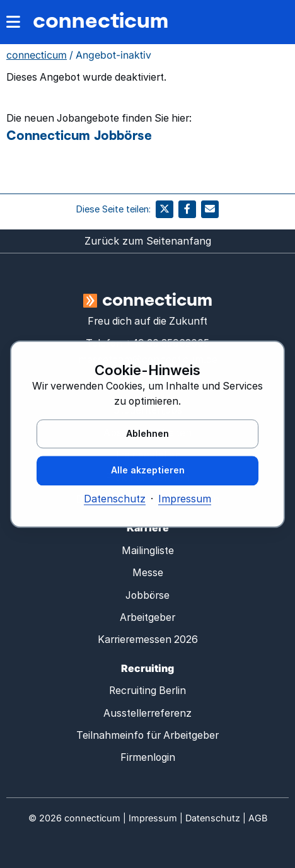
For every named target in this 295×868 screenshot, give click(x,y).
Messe (148, 573)
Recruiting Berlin (147, 691)
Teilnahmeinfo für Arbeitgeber (147, 735)
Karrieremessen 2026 (148, 639)
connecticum (101, 20)
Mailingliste (148, 551)
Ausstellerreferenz (147, 713)
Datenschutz (115, 500)
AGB (258, 818)
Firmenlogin (148, 757)
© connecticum (74, 818)
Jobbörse (147, 595)
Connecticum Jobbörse (79, 135)
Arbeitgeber (147, 617)
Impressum (185, 500)
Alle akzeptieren (148, 471)
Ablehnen (147, 433)
